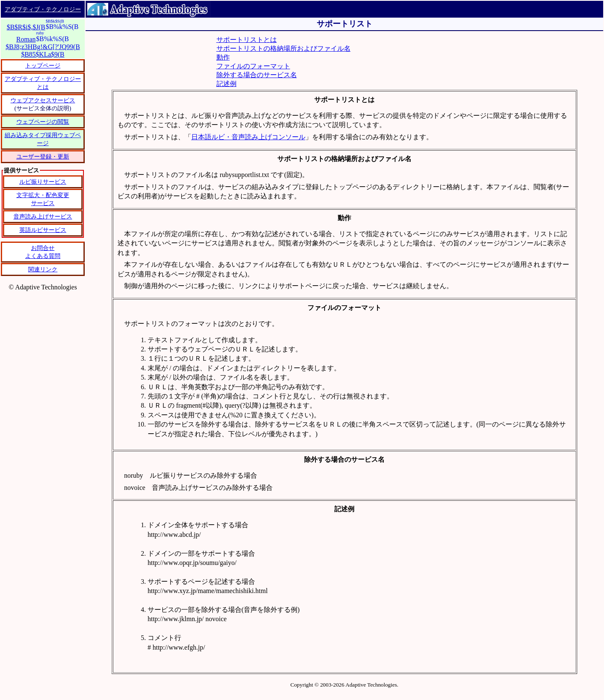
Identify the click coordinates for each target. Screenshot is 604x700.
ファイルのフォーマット (253, 66)
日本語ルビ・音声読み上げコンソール (248, 137)
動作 (223, 57)
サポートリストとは (247, 40)
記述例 (226, 84)
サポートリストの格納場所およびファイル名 (284, 48)
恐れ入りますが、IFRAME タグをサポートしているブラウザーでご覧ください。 (43, 232)
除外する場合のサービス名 (257, 75)
